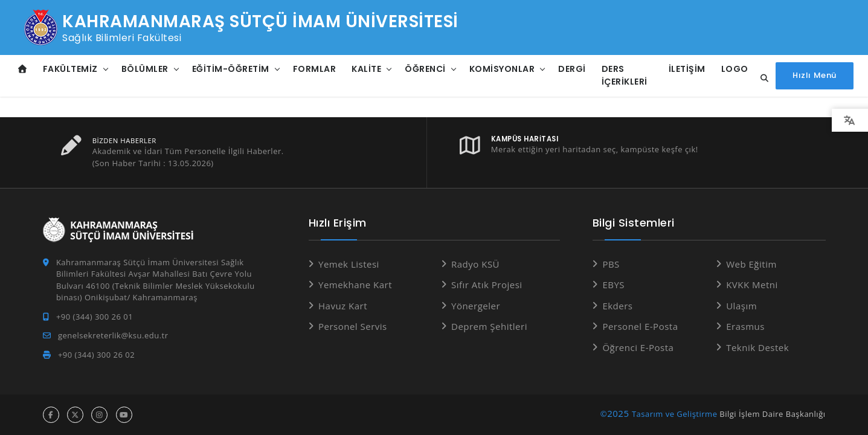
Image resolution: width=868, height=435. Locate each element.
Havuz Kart (343, 306)
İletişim (687, 69)
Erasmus (745, 326)
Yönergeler (476, 306)
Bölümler (145, 69)
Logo (735, 69)
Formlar (315, 69)
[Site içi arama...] (761, 79)
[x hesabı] (75, 415)
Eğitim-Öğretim (231, 69)
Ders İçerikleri (625, 75)
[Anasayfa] (23, 69)
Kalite (366, 69)
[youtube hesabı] (124, 415)
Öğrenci (425, 69)
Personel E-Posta (640, 326)
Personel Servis (353, 326)
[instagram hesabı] (99, 415)
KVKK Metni (752, 285)
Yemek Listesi (349, 264)
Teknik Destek (757, 347)
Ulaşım (741, 306)
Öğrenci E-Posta (638, 347)
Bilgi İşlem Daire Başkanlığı (772, 414)
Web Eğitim (751, 264)
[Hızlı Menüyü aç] (815, 76)
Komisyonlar (502, 69)
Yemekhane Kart (355, 285)
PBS (611, 264)
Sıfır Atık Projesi (487, 285)
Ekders (617, 306)
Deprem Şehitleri (489, 326)
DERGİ (572, 69)
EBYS (613, 285)
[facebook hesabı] (51, 415)
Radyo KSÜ (475, 264)
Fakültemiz (70, 69)
